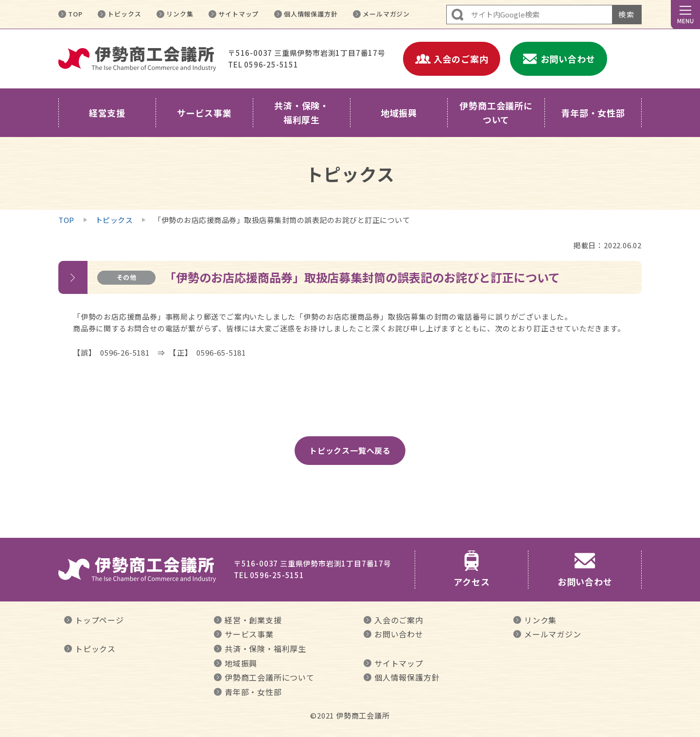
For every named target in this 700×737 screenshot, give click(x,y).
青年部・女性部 (253, 692)
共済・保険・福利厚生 (265, 649)
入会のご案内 (399, 620)
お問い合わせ (399, 634)
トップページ (99, 620)
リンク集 (180, 14)
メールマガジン (386, 14)
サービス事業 (249, 634)
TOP (75, 14)
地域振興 (241, 663)
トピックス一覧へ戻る (350, 450)
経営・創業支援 (253, 620)
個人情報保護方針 (311, 14)
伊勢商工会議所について (270, 677)
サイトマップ (238, 14)
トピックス (124, 14)
